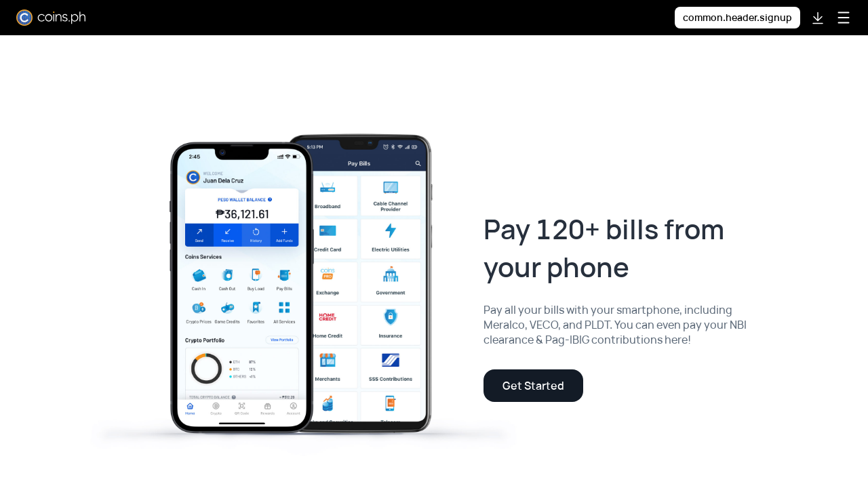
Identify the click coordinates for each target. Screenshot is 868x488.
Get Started (533, 386)
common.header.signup (737, 17)
